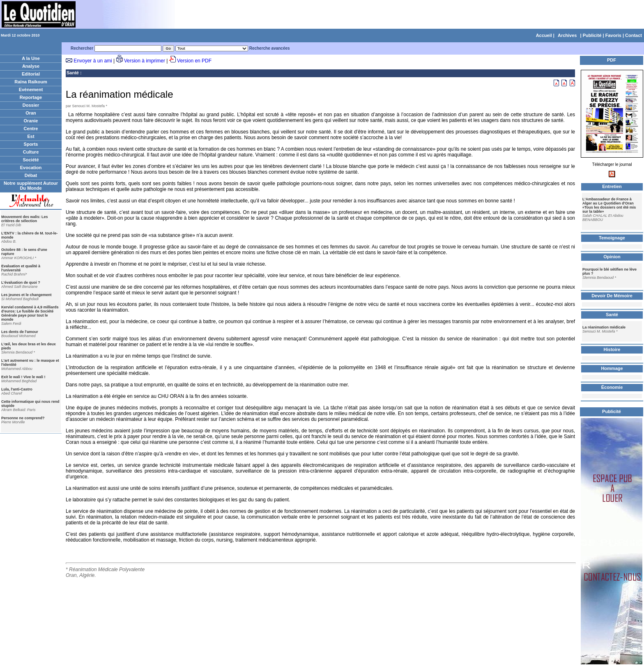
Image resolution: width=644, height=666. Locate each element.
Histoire (612, 349)
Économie (612, 387)
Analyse (31, 66)
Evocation (31, 168)
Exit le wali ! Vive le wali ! (23, 377)
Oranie (31, 121)
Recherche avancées (270, 48)
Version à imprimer (145, 61)
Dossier (31, 105)
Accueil (544, 35)
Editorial (31, 74)
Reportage (31, 97)
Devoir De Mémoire (612, 296)
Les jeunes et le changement (26, 295)
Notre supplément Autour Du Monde (31, 186)
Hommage (612, 368)
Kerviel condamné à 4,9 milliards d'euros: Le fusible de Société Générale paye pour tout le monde (30, 313)
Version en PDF (194, 61)
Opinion (612, 257)
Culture (31, 152)
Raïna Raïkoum (31, 82)
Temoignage (612, 238)
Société (31, 160)
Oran (31, 113)
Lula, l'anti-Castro (17, 389)
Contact (634, 35)
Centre (31, 129)
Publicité (592, 35)
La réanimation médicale (604, 327)
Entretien (612, 186)
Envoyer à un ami (93, 61)
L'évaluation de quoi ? (21, 282)
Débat (31, 175)
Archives (567, 35)
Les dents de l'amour (20, 332)
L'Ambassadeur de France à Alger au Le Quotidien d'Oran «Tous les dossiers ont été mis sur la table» (609, 205)
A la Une (31, 58)
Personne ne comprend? (23, 418)
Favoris (613, 35)
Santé (73, 73)
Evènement (31, 90)
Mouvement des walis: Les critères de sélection (25, 219)
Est (31, 136)
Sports (31, 144)
